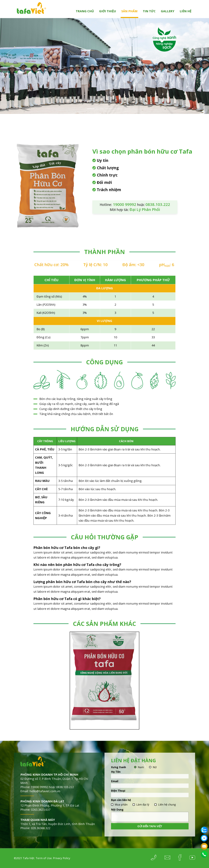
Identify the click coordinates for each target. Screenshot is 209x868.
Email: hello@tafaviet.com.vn (40, 797)
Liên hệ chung (167, 810)
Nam (141, 773)
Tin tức (149, 11)
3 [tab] (109, 109)
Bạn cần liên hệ (121, 806)
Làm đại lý (143, 810)
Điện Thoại (118, 796)
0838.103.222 (65, 793)
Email (115, 787)
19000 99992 (39, 793)
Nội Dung (117, 815)
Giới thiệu (108, 11)
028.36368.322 (41, 834)
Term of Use (44, 858)
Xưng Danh (118, 773)
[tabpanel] (104, 66)
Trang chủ (85, 11)
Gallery (168, 11)
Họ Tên (116, 777)
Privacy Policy (62, 858)
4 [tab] (118, 109)
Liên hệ (186, 11)
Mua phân (121, 810)
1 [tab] (91, 109)
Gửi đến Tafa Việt (150, 832)
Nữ (155, 773)
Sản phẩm (129, 11)
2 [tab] (100, 109)
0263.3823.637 (41, 815)
